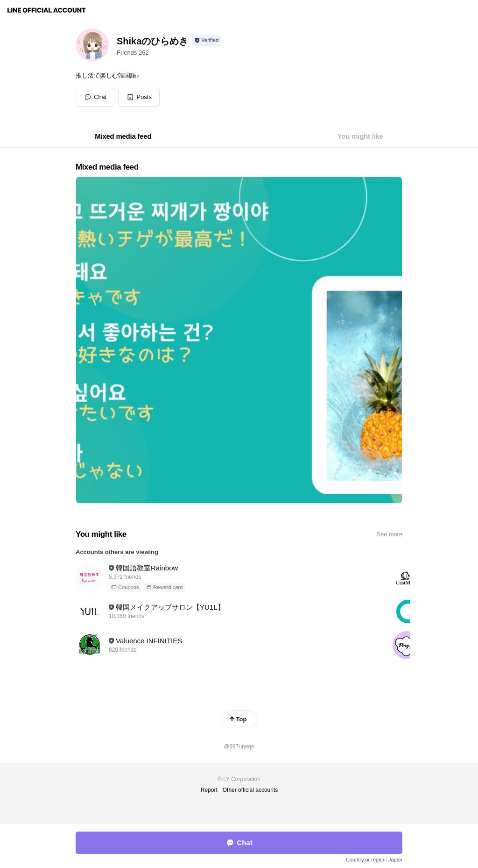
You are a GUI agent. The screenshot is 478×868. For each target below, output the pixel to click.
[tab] (123, 136)
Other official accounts (250, 790)
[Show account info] (207, 41)
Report (209, 790)
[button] (139, 97)
